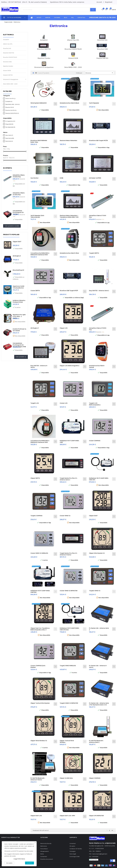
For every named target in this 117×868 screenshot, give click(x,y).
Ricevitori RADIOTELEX (10, 57)
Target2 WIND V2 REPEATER (69, 703)
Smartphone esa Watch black (69, 103)
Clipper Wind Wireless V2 (39, 741)
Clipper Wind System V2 (97, 553)
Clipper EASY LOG (36, 816)
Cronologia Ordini (75, 857)
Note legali (73, 854)
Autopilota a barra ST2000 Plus (19, 176)
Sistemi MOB (7, 71)
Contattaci (73, 843)
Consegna (72, 851)
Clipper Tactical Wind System (40, 703)
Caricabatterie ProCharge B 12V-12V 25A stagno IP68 (19, 345)
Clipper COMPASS (95, 778)
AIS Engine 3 (17, 256)
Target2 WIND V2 (95, 591)
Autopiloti (6, 39)
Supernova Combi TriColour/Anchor (18, 287)
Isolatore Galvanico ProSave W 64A (19, 301)
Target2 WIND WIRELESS (68, 666)
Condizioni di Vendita (76, 849)
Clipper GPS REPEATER (96, 816)
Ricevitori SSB (7, 62)
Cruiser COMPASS (95, 441)
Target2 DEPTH (94, 253)
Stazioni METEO (8, 75)
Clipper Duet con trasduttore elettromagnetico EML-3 (40, 629)
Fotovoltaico (44, 849)
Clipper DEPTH (35, 478)
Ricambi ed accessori (47, 859)
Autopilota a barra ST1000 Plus (19, 194)
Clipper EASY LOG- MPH (67, 816)
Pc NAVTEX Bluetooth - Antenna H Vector (38, 779)
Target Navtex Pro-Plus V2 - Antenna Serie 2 (69, 479)
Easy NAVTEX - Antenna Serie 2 (99, 291)
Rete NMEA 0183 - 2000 (10, 84)
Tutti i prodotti (21, 357)
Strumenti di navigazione (11, 79)
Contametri (44, 857)
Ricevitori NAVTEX (9, 53)
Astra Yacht (9, 135)
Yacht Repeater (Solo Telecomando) (37, 216)
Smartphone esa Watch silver (69, 253)
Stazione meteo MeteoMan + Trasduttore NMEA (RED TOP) (69, 216)
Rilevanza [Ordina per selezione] (99, 73)
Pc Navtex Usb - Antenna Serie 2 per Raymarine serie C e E (99, 704)
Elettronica (8, 35)
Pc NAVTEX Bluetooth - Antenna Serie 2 (96, 742)
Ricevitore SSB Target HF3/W (98, 141)
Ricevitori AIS (7, 48)
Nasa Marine (10, 138)
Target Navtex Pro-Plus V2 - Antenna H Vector (69, 554)
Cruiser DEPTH (35, 291)
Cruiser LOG (64, 403)
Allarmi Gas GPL (8, 44)
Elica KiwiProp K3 (18, 270)
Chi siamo (72, 846)
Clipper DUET (17, 242)
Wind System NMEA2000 (39, 103)
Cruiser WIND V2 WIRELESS (39, 553)
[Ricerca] (59, 10)
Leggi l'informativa (19, 859)
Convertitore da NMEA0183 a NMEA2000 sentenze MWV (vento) (40, 255)
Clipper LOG (64, 328)
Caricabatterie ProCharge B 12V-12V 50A (18, 212)
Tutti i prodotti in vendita (12, 226)
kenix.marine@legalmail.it (100, 854)
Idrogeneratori (45, 851)
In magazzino (10, 121)
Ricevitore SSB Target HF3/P (69, 291)
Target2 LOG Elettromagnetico (95, 404)
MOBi (61, 178)
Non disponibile (10, 127)
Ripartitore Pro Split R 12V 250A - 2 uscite (19, 316)
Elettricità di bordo (46, 843)
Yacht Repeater (94, 103)
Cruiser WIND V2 (65, 516)
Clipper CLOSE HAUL (66, 778)
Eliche (42, 854)
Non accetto (9, 863)
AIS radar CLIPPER (95, 178)
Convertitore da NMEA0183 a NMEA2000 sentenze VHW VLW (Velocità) (40, 442)
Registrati (109, 2)
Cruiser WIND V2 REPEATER (69, 591)
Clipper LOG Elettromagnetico (70, 366)
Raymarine (9, 141)
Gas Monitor (35, 178)
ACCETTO (29, 863)
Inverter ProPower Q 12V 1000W (19, 330)
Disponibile (9, 124)
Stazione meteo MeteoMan (68, 141)
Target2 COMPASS (36, 516)
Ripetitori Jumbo (8, 66)
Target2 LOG (35, 403)
